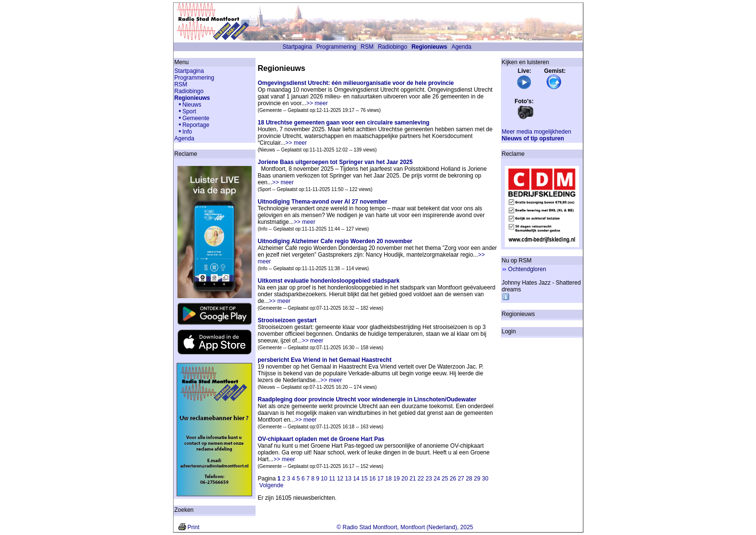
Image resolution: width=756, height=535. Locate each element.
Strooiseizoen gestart (287, 320)
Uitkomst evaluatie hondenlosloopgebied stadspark (329, 281)
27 (461, 479)
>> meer (317, 103)
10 (324, 479)
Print (194, 527)
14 (356, 479)
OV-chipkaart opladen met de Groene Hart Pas (321, 439)
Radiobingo (393, 47)
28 (469, 479)
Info (187, 132)
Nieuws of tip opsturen (533, 138)
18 (388, 479)
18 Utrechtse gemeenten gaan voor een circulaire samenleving (344, 123)
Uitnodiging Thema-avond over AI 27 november (323, 202)
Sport (189, 111)
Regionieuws (429, 47)
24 (437, 479)
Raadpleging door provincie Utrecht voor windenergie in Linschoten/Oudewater (367, 399)
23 (429, 479)
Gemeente (196, 118)
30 (485, 479)
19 (397, 479)
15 (364, 479)
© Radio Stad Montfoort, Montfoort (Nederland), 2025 (405, 527)
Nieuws (192, 105)
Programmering (336, 47)
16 (372, 479)
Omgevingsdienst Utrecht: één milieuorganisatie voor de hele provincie (356, 83)
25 (445, 479)
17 (380, 479)
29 (477, 479)
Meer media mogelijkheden (537, 132)
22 (421, 479)
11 (332, 479)
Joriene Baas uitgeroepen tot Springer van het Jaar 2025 (335, 162)
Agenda (461, 47)
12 (340, 479)
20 (405, 479)
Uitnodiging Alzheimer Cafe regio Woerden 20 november (335, 241)
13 (348, 479)
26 (453, 479)
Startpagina (297, 47)
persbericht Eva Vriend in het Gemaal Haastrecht (325, 360)
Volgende (271, 485)
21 (412, 479)
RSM (367, 47)
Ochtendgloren (527, 269)
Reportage (196, 125)
